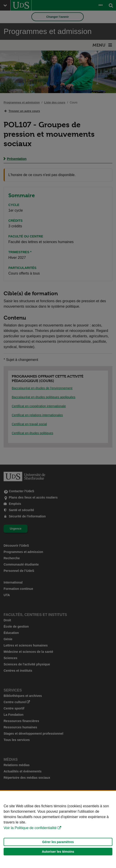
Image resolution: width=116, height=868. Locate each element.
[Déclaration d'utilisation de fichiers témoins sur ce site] (58, 829)
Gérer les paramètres (58, 842)
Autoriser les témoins (58, 852)
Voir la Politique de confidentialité (30, 828)
